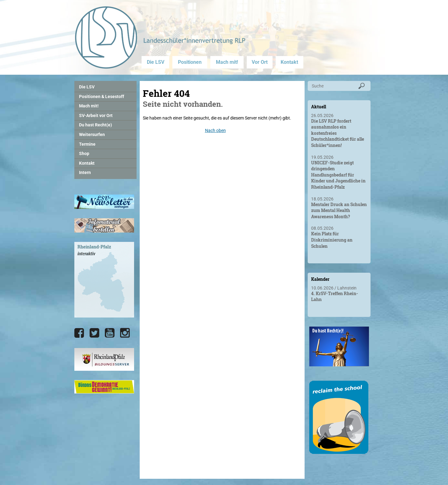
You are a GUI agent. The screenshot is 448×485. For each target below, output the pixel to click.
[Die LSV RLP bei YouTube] (110, 333)
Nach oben (215, 130)
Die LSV (156, 62)
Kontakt (289, 62)
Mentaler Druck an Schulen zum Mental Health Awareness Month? (339, 210)
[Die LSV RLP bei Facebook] (79, 333)
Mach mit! (227, 62)
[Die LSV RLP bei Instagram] (125, 333)
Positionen (190, 62)
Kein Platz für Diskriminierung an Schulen (332, 240)
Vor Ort (260, 62)
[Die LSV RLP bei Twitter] (94, 333)
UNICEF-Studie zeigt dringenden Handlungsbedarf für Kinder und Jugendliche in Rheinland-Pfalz (338, 175)
